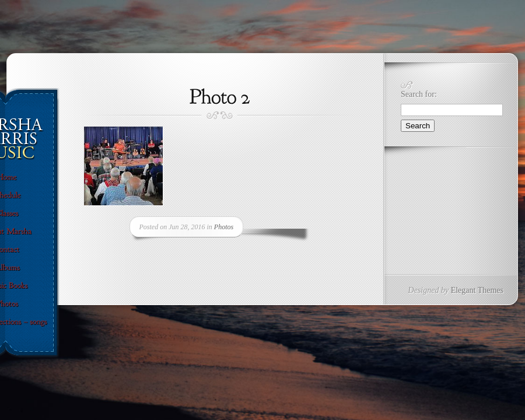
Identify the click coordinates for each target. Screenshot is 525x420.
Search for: (419, 94)
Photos (224, 227)
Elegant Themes (477, 290)
